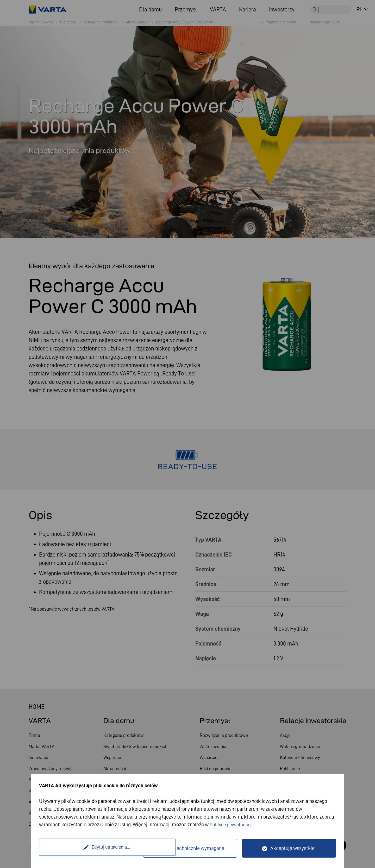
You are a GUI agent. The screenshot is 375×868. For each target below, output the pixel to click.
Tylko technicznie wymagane (193, 848)
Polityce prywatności (232, 825)
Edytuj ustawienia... (92, 848)
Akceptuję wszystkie (292, 848)
